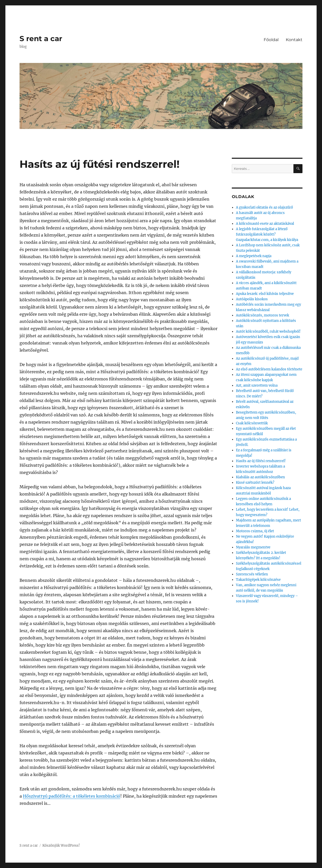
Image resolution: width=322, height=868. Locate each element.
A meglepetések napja (254, 256)
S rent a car (41, 39)
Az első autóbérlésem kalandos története (269, 369)
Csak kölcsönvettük (252, 423)
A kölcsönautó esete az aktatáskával (265, 224)
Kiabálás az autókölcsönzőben (260, 477)
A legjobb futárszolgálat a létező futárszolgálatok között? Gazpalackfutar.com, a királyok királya (267, 234)
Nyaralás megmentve (253, 547)
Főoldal (271, 40)
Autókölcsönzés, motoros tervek (263, 315)
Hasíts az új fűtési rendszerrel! (261, 461)
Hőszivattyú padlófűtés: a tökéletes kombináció (72, 796)
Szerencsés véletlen (252, 574)
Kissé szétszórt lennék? (255, 483)
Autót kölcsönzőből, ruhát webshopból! (268, 332)
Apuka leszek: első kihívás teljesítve (265, 294)
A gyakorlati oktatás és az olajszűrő (264, 207)
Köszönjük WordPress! (61, 846)
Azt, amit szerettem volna (257, 385)
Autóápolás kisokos (252, 299)
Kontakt (294, 40)
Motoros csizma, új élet (255, 531)
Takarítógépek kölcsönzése (258, 580)
